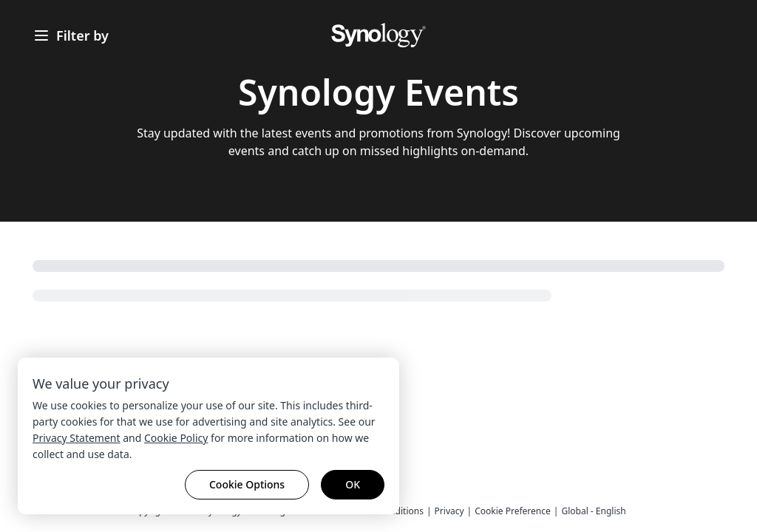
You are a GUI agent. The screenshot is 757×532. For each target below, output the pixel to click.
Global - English (593, 511)
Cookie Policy (176, 438)
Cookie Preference (513, 511)
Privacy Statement (77, 438)
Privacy (449, 511)
